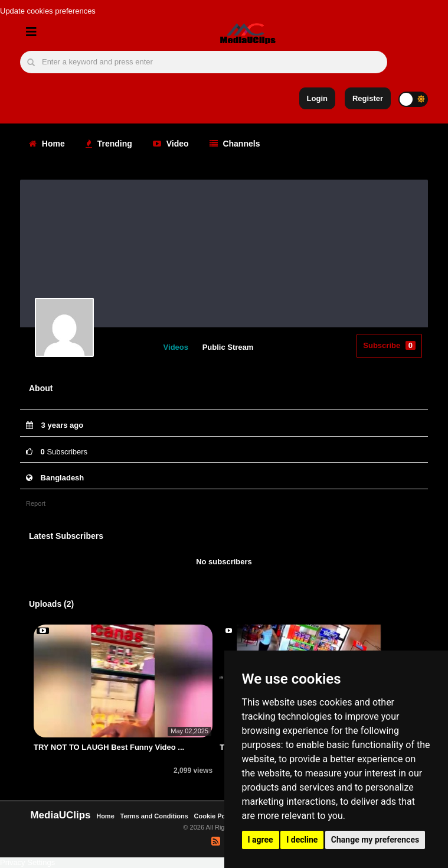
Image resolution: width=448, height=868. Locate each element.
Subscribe (389, 345)
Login (317, 98)
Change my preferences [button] (375, 840)
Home (47, 144)
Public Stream (228, 347)
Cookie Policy (216, 816)
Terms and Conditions (154, 816)
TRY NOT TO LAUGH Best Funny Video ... (109, 747)
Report (36, 503)
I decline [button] (302, 840)
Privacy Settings (27, 862)
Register (368, 98)
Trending (109, 144)
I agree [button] (261, 840)
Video (171, 144)
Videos (176, 347)
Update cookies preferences (48, 11)
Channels (235, 144)
